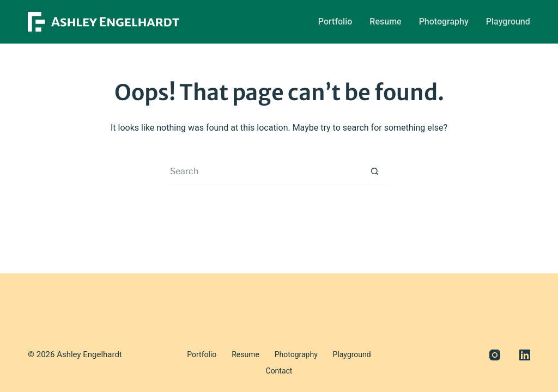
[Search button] (374, 171)
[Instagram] (495, 370)
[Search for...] (265, 171)
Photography (444, 22)
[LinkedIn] (525, 370)
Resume (385, 22)
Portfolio (335, 22)
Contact (375, 370)
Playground (508, 22)
